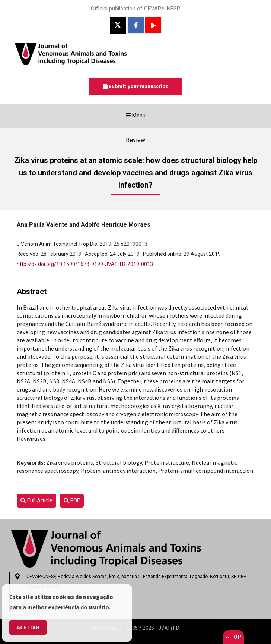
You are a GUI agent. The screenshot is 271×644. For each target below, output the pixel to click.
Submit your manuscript (136, 86)
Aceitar (28, 627)
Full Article (36, 500)
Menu (148, 117)
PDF (72, 500)
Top (233, 637)
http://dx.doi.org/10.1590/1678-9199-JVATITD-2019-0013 (85, 264)
